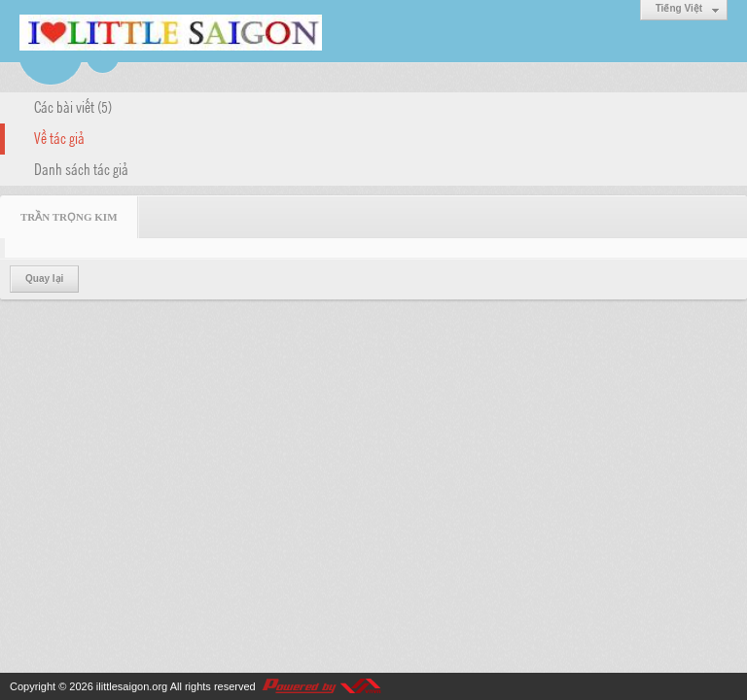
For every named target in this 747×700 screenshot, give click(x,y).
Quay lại (44, 279)
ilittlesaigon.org (132, 686)
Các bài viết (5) (73, 106)
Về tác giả (59, 137)
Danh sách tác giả (81, 168)
